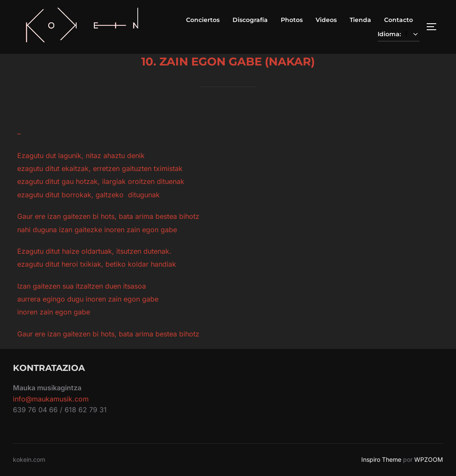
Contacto (399, 20)
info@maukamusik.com (51, 399)
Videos (326, 20)
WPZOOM (429, 459)
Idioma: (399, 34)
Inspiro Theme (381, 459)
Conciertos (203, 20)
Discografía (250, 20)
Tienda (360, 20)
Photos (292, 20)
